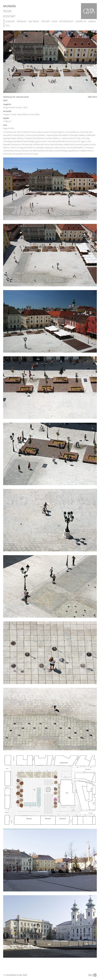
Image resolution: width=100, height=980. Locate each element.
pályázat (92, 21)
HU (90, 975)
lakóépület (22, 21)
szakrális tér (81, 21)
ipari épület (34, 21)
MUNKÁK (10, 6)
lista (7, 25)
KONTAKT (9, 16)
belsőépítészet (66, 21)
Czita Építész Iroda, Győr (16, 975)
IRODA (7, 11)
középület (10, 21)
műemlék (45, 21)
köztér (55, 21)
